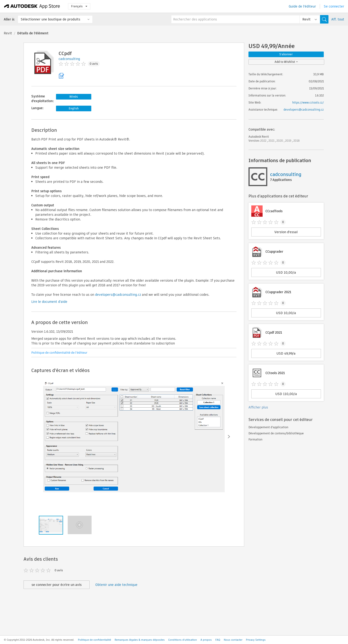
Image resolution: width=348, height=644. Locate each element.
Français (79, 6)
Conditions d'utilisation (183, 640)
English (74, 108)
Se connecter (334, 6)
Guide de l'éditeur (302, 6)
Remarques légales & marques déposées (140, 640)
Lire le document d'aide (49, 302)
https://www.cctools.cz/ (308, 102)
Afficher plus (258, 407)
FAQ (218, 640)
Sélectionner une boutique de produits (50, 19)
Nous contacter (233, 640)
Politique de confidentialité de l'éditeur (59, 353)
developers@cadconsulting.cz (118, 295)
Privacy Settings (256, 640)
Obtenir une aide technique (116, 585)
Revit (8, 33)
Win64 (74, 97)
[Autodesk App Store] (32, 6)
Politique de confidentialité (94, 640)
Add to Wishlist (286, 62)
